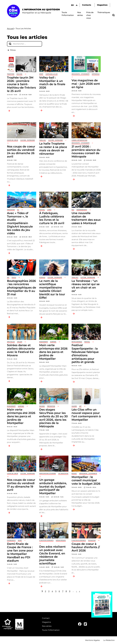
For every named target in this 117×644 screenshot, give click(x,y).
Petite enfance (77, 342)
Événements (11, 540)
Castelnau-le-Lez (52, 74)
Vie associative (63, 473)
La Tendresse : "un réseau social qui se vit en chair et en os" (86, 286)
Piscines (42, 406)
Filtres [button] (13, 50)
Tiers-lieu (43, 140)
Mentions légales (92, 640)
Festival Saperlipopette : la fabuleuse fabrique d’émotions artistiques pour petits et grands (85, 354)
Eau (73, 210)
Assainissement (82, 210)
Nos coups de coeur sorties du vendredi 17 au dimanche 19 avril (21, 485)
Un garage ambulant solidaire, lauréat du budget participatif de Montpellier (53, 486)
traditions (11, 74)
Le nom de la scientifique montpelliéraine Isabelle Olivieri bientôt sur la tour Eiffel (52, 289)
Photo (14, 277)
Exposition (92, 540)
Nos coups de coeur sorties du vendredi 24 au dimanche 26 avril (21, 151)
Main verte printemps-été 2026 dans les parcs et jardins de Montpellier (53, 352)
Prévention (51, 406)
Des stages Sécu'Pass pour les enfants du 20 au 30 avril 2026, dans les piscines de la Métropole (53, 418)
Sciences (42, 277)
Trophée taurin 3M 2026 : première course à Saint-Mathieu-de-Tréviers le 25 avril (21, 84)
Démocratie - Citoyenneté (81, 74)
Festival (42, 210)
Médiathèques (61, 540)
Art (8, 277)
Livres (49, 210)
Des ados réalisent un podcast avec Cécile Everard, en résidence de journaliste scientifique (52, 555)
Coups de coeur (12, 140)
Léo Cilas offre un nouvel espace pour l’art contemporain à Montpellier (86, 415)
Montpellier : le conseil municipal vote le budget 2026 (86, 480)
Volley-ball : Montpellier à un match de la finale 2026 (52, 83)
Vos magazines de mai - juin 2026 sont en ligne (86, 84)
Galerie (74, 406)
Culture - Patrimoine (28, 140)
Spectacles (11, 342)
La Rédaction (109, 640)
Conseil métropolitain (79, 140)
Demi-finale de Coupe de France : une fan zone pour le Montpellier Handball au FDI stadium (20, 552)
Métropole (96, 74)
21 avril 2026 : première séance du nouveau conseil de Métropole (86, 151)
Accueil (10, 29)
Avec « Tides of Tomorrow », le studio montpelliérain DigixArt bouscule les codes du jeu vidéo (20, 223)
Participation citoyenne (48, 473)
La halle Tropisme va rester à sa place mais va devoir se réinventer (53, 149)
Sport (41, 74)
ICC (18, 210)
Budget (74, 473)
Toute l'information (51, 630)
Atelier (20, 342)
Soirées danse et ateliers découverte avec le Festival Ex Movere (21, 350)
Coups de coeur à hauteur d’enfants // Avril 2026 (86, 547)
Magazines (102, 5)
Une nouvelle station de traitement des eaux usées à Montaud (86, 218)
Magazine (47, 622)
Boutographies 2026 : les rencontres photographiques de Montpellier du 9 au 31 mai (22, 288)
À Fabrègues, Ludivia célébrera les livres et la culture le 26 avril (52, 218)
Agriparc (53, 342)
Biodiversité (43, 342)
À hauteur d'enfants (46, 540)
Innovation (11, 210)
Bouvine (19, 74)
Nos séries (47, 626)
